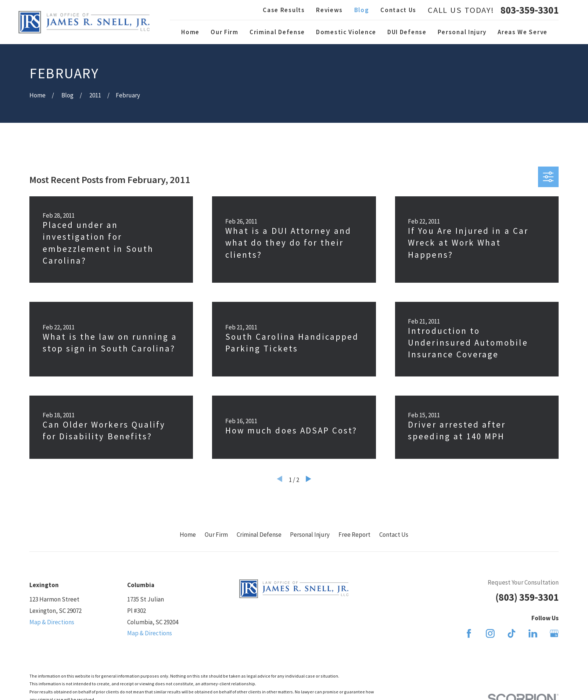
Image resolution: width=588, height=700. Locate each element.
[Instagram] (490, 633)
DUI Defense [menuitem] (407, 32)
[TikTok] (512, 633)
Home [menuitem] (190, 32)
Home (188, 535)
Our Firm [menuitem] (225, 32)
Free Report (354, 535)
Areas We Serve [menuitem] (523, 32)
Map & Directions (52, 622)
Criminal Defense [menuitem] (277, 32)
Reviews (329, 10)
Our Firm (216, 535)
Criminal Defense (259, 535)
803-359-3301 (530, 10)
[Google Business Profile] (554, 633)
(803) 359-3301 (527, 597)
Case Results (284, 10)
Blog (362, 10)
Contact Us (398, 10)
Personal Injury (310, 535)
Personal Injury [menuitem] (462, 32)
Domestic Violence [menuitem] (346, 32)
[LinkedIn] (533, 633)
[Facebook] (469, 633)
